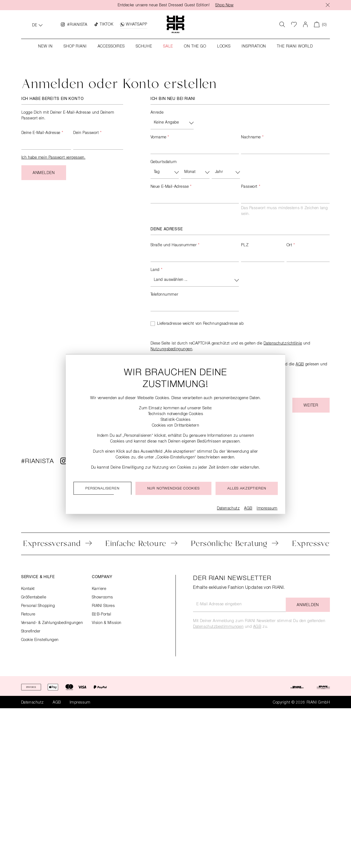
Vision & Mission (107, 623)
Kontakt (28, 589)
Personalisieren (102, 489)
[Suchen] (282, 24)
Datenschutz (32, 703)
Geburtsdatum (164, 162)
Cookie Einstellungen (40, 640)
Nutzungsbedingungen (172, 349)
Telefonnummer (164, 295)
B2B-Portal (102, 615)
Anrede (157, 113)
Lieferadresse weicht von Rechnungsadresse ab (200, 324)
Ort (291, 245)
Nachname (252, 138)
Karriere (99, 589)
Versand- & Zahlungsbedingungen (52, 623)
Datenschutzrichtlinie (283, 344)
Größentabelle (34, 598)
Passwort (251, 187)
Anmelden (44, 173)
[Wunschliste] (294, 24)
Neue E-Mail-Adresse (171, 187)
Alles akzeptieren (247, 489)
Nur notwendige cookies (173, 489)
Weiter (311, 406)
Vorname (160, 138)
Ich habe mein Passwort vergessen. (53, 158)
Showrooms (102, 598)
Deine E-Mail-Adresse (42, 133)
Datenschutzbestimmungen (218, 627)
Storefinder (31, 632)
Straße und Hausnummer (175, 245)
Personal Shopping (38, 606)
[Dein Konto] (305, 24)
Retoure (28, 615)
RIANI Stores (103, 606)
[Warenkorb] (320, 24)
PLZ (245, 245)
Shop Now (224, 5)
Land (156, 270)
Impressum (80, 703)
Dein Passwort (87, 133)
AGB (300, 365)
